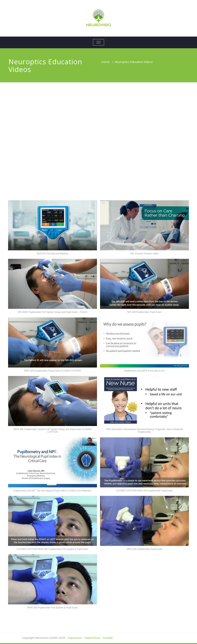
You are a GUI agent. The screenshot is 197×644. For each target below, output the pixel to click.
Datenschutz (92, 638)
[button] (53, 230)
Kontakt (108, 638)
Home (106, 62)
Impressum (75, 638)
